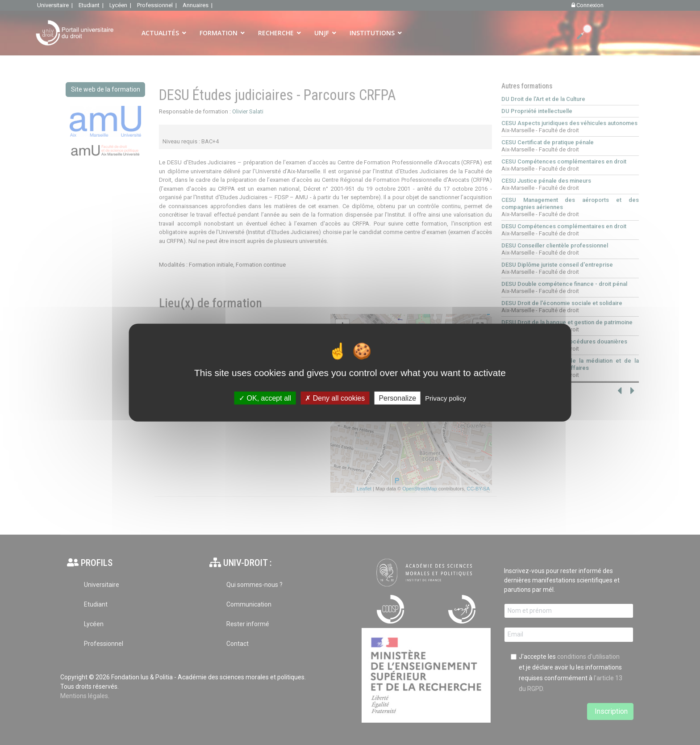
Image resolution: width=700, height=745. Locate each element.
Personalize (397, 398)
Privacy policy (446, 398)
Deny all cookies (335, 398)
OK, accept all (265, 398)
